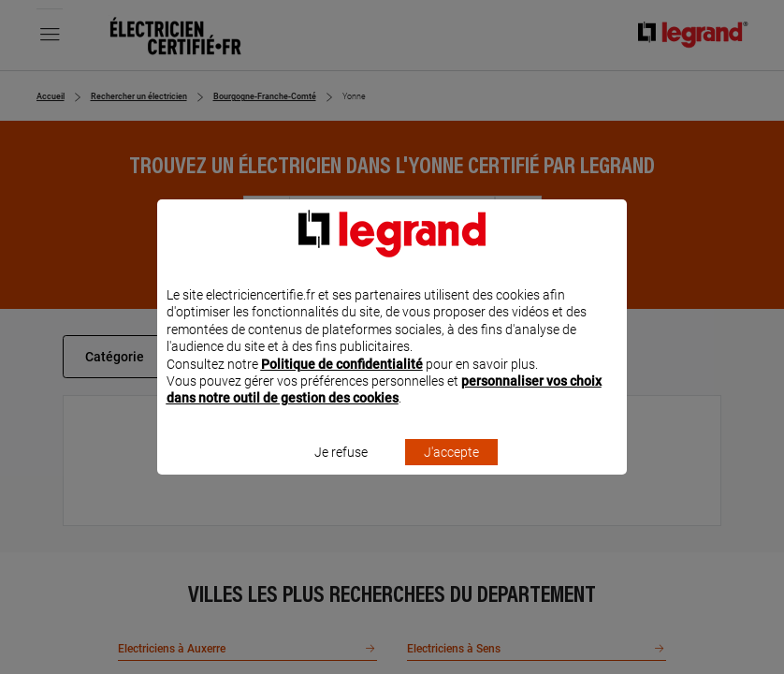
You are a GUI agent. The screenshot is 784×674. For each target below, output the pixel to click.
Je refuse (341, 476)
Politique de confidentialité (342, 388)
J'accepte (451, 476)
